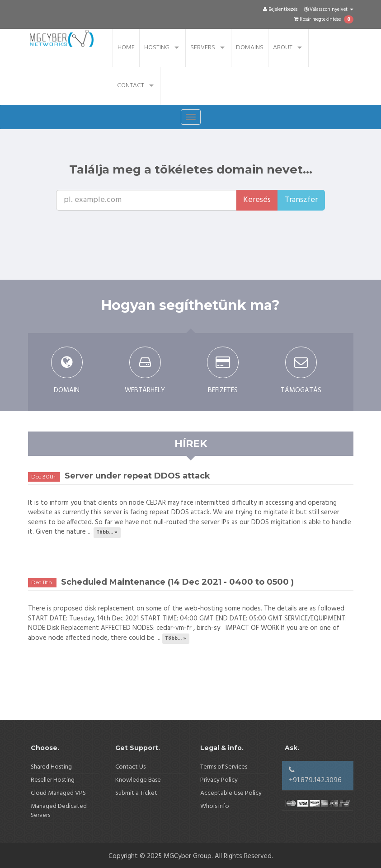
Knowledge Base (138, 780)
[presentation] (210, 228)
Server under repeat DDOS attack (137, 476)
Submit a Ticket (136, 793)
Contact (131, 86)
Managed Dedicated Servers (59, 811)
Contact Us (130, 767)
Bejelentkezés (280, 9)
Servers (203, 48)
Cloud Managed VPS (58, 793)
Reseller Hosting (53, 780)
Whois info (215, 806)
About (283, 48)
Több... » (107, 532)
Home (126, 48)
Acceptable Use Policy (231, 793)
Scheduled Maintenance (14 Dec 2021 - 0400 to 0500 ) (177, 582)
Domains (250, 48)
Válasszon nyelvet (329, 9)
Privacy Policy (219, 780)
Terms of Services (224, 767)
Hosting (157, 48)
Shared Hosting (51, 767)
